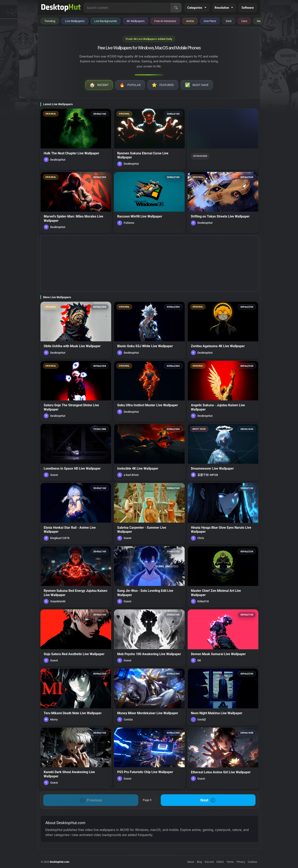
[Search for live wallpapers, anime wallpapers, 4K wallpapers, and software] (127, 8)
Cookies (252, 862)
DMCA (220, 862)
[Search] (176, 8)
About (191, 862)
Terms (230, 862)
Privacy (241, 862)
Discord (209, 862)
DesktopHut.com (60, 862)
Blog (199, 862)
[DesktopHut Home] (61, 8)
